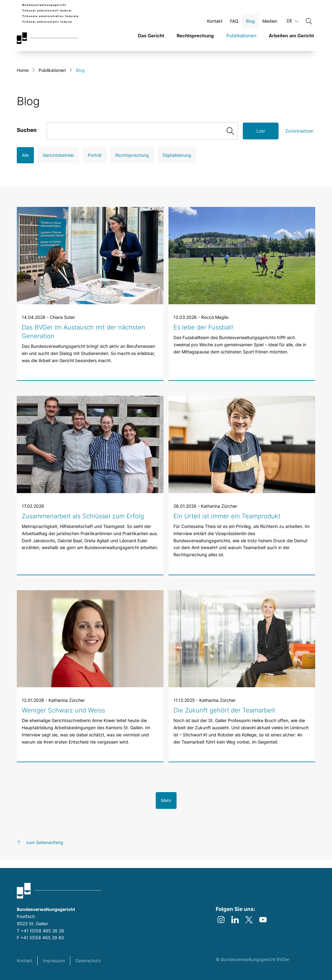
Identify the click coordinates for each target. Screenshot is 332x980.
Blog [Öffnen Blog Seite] (250, 24)
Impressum (54, 961)
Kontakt (25, 961)
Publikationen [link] (241, 39)
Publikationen (52, 78)
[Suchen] (309, 25)
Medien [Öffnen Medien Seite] (270, 24)
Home (23, 78)
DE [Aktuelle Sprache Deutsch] (293, 24)
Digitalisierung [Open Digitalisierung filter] (177, 163)
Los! (261, 139)
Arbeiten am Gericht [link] (291, 39)
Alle (25, 163)
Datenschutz (88, 961)
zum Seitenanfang (45, 850)
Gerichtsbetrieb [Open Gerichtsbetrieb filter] (58, 163)
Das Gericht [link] (151, 39)
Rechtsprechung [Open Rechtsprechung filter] (132, 163)
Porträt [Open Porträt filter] (95, 163)
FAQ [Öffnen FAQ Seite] (234, 24)
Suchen (27, 138)
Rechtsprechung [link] (195, 39)
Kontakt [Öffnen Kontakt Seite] (215, 24)
